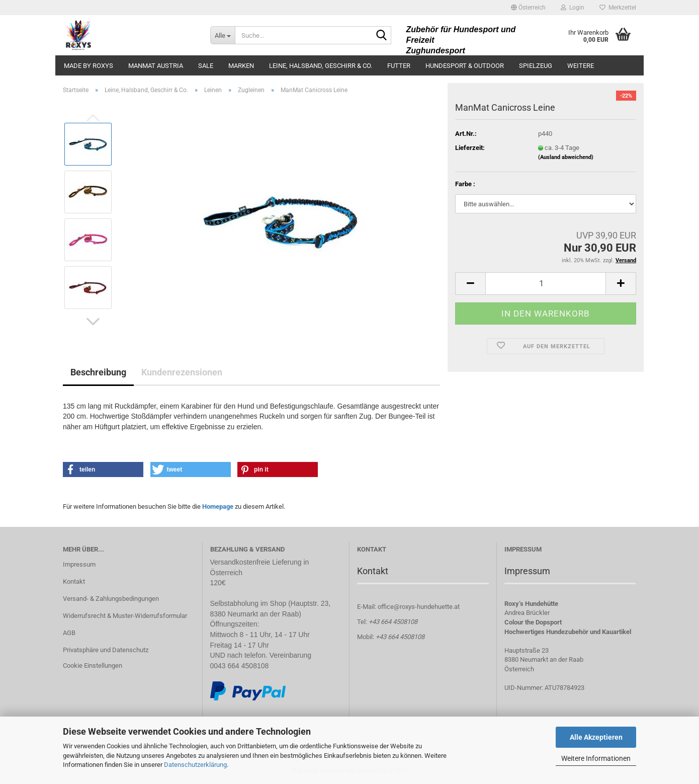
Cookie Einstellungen (93, 665)
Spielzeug (536, 66)
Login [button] (573, 8)
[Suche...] (223, 35)
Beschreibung (98, 372)
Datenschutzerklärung (195, 765)
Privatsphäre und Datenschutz (106, 650)
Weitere (581, 66)
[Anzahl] (546, 284)
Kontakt (74, 581)
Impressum (79, 564)
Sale (206, 66)
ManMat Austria (156, 66)
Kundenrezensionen (182, 372)
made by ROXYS (89, 66)
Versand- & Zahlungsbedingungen (111, 599)
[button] (528, 8)
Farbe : (465, 184)
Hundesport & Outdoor (465, 66)
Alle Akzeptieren (596, 737)
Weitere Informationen (596, 758)
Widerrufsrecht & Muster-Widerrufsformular (125, 616)
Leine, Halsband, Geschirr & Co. (321, 66)
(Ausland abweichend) (566, 157)
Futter (399, 66)
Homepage (218, 506)
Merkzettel (618, 8)
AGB (69, 633)
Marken (241, 66)
